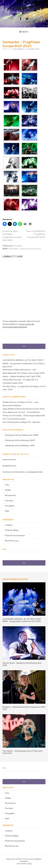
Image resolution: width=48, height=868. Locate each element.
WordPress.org (12, 541)
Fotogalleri (18, 246)
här (41, 472)
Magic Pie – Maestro (31, 422)
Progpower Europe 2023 (30, 249)
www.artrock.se (9, 460)
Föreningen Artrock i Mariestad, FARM (22, 435)
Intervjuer (9, 501)
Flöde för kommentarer (15, 536)
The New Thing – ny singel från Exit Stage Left (23, 386)
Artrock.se (24, 8)
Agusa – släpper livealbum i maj (16, 376)
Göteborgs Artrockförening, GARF (20, 440)
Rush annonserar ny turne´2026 (31, 409)
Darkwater (14, 249)
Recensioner (10, 495)
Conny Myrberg (18, 49)
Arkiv (7, 511)
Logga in (9, 525)
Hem (7, 485)
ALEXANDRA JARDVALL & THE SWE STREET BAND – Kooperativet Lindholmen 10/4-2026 (22, 620)
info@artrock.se (9, 466)
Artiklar (8, 490)
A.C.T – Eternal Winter (30, 412)
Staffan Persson (10, 402)
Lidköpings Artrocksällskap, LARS (20, 446)
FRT (30, 864)
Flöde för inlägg (12, 530)
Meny (25, 32)
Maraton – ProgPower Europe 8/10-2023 (36, 234)
